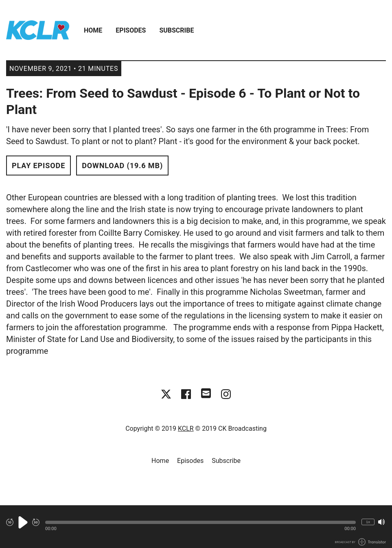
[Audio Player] (196, 527)
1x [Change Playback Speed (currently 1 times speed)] (368, 522)
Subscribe (176, 30)
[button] (200, 522)
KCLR (186, 429)
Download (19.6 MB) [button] (122, 165)
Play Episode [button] (38, 165)
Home (93, 30)
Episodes (131, 30)
